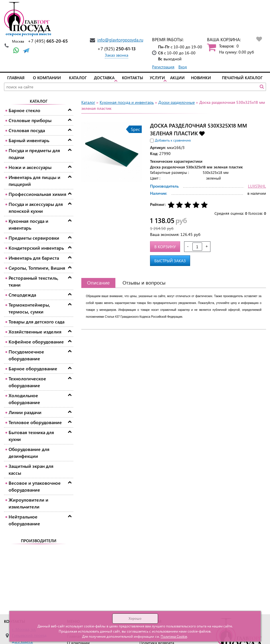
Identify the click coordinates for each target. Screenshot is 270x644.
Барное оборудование (33, 368)
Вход (183, 67)
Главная (16, 78)
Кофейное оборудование (36, 342)
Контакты (133, 78)
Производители (39, 541)
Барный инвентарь (29, 140)
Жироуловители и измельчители (28, 503)
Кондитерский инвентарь (36, 248)
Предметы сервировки (34, 238)
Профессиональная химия (38, 194)
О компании (47, 78)
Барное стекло (24, 110)
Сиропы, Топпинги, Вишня (37, 268)
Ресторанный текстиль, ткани (33, 281)
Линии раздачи (25, 412)
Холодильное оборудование (24, 399)
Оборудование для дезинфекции (29, 453)
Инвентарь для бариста (34, 258)
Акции (177, 78)
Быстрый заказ (170, 261)
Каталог (78, 78)
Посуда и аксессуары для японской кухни (36, 207)
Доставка (104, 78)
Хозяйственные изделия (35, 332)
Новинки (201, 78)
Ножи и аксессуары (30, 167)
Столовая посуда (27, 130)
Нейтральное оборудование (24, 520)
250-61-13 (117, 48)
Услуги (157, 78)
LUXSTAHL (257, 186)
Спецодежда (22, 295)
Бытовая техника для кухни (31, 436)
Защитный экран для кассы (31, 469)
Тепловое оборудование (35, 422)
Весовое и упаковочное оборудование (35, 486)
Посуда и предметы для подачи (34, 154)
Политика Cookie (174, 636)
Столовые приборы (30, 120)
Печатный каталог (242, 78)
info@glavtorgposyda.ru (120, 40)
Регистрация (163, 67)
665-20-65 (48, 41)
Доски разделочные (177, 102)
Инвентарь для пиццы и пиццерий (35, 181)
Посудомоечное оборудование (26, 355)
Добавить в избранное (202, 133)
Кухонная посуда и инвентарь (28, 224)
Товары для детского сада (37, 322)
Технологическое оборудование (27, 382)
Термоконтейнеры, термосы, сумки (29, 308)
